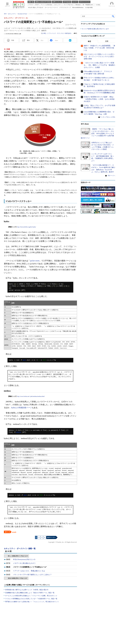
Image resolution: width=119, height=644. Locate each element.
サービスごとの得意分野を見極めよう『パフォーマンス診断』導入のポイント (31, 596)
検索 (113, 16)
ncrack (14, 532)
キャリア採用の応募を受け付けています (95, 29)
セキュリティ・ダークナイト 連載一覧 (20, 549)
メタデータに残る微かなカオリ (24, 563)
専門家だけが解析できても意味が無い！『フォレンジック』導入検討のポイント (32, 602)
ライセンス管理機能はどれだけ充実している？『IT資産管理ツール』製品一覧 (31, 599)
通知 (28, 40)
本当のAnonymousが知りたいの (24, 559)
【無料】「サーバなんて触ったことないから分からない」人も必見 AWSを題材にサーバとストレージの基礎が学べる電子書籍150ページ (97, 134)
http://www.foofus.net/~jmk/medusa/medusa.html (31, 396)
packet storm (35, 261)
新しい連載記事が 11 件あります (18, 556)
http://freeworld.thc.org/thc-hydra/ (27, 227)
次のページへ (51, 537)
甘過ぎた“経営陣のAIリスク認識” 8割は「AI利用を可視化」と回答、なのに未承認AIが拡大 (99, 99)
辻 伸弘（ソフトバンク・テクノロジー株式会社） (57, 33)
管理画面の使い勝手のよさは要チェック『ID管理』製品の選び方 (27, 590)
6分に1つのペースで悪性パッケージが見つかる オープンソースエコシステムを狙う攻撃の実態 (99, 57)
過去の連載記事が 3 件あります (18, 578)
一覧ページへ (111, 176)
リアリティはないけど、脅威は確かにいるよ (29, 571)
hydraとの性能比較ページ (22, 408)
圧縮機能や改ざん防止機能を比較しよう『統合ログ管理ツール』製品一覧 (30, 593)
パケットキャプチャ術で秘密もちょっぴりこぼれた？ (32, 575)
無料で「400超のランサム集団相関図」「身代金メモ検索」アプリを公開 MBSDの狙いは (99, 48)
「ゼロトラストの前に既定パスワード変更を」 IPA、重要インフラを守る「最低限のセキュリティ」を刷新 (99, 65)
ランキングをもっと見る (108, 117)
